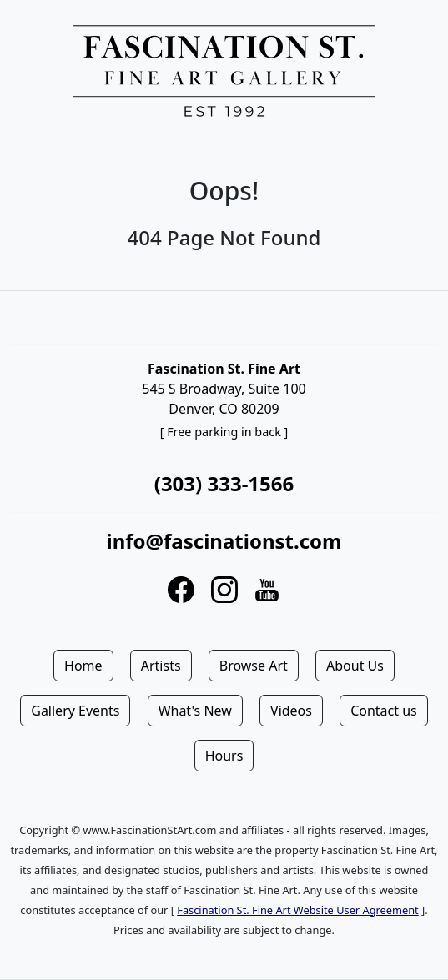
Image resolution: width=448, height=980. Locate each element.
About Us (355, 666)
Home (83, 666)
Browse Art (254, 666)
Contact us (384, 711)
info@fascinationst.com (224, 541)
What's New (195, 711)
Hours (224, 756)
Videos (291, 711)
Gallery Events (75, 711)
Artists (161, 666)
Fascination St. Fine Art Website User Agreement (297, 910)
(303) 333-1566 (224, 483)
